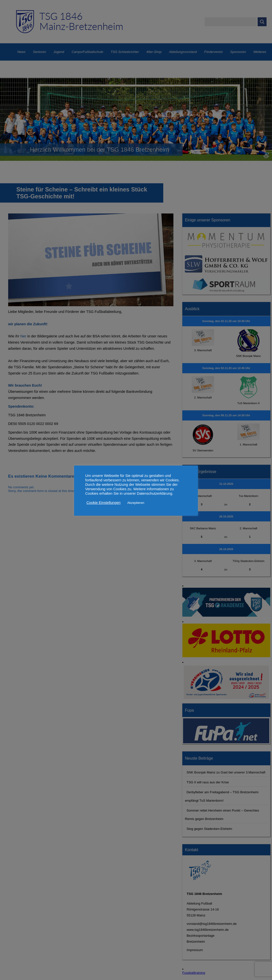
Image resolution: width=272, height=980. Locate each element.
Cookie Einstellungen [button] (104, 503)
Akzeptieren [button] (136, 503)
